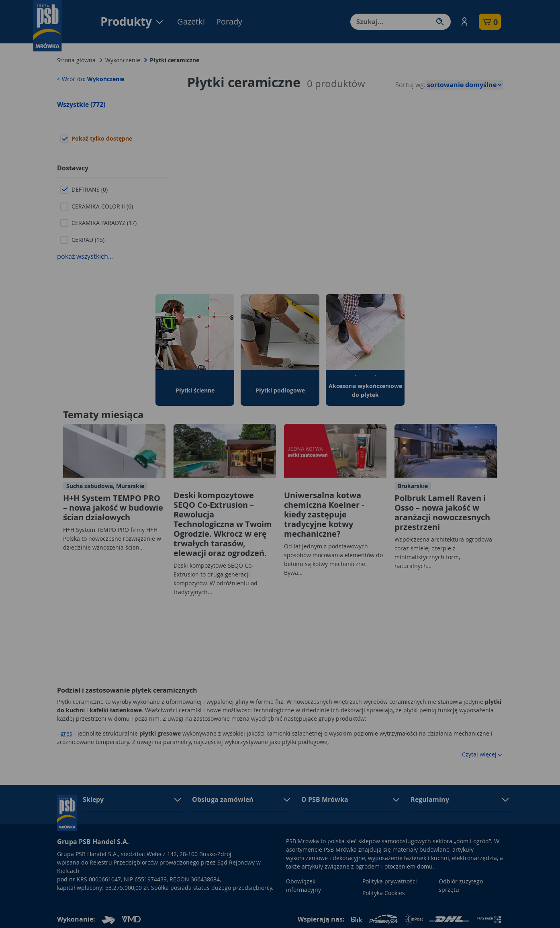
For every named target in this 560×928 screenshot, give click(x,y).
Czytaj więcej (482, 754)
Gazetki (191, 21)
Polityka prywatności (390, 881)
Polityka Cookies (384, 893)
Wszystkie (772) (81, 104)
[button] (464, 22)
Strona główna (76, 60)
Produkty (132, 21)
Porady (229, 21)
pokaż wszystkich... (85, 256)
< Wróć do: (91, 79)
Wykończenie (123, 60)
